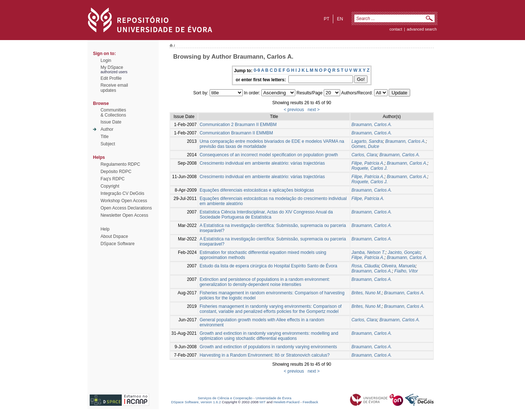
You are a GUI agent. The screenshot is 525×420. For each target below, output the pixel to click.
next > (314, 110)
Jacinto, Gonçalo (404, 252)
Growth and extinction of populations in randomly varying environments (268, 347)
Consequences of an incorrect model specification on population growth (269, 155)
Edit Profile (111, 78)
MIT (263, 402)
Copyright (110, 186)
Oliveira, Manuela (398, 266)
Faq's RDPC (113, 179)
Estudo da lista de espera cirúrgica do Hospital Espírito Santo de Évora (268, 266)
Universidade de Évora (273, 398)
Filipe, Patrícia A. (368, 163)
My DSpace (112, 67)
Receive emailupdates (114, 88)
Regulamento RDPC (120, 164)
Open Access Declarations (126, 208)
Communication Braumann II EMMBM (236, 133)
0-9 (257, 70)
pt (326, 19)
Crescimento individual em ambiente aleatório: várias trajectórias (262, 163)
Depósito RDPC (116, 172)
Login (106, 60)
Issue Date (111, 122)
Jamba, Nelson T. (368, 252)
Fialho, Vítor (406, 271)
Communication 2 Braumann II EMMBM (238, 125)
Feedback (310, 402)
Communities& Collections (113, 113)
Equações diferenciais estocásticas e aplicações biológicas (257, 190)
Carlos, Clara (364, 155)
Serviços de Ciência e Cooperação (225, 398)
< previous (294, 110)
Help (105, 229)
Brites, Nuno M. (367, 293)
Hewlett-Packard (286, 402)
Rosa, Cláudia (365, 266)
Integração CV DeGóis (122, 193)
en (340, 19)
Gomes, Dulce (365, 146)
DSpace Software (118, 244)
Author (107, 129)
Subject (108, 144)
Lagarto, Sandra (367, 141)
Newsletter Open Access (125, 215)
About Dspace (114, 236)
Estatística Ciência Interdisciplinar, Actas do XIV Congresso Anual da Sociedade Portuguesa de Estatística (266, 215)
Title (105, 137)
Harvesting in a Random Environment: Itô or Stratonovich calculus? (265, 355)
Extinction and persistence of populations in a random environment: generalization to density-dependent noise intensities (265, 282)
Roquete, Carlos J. (370, 168)
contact (396, 29)
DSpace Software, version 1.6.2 (196, 402)
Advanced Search (422, 29)
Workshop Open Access (124, 201)
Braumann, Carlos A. (372, 125)
